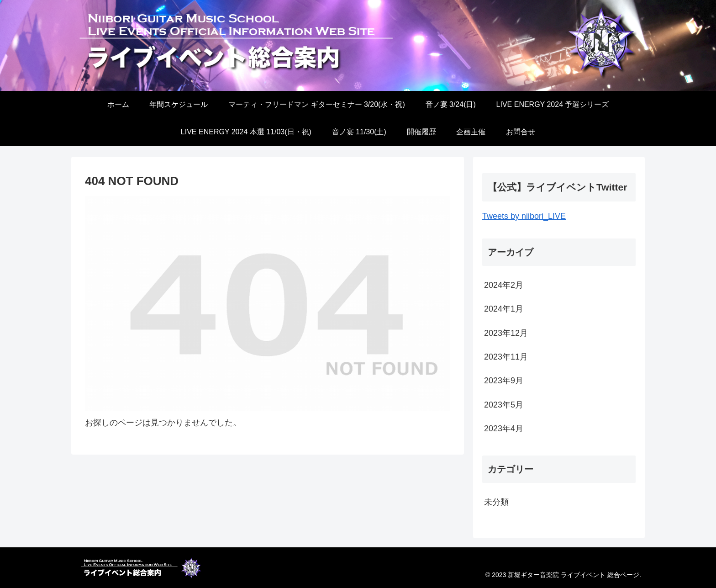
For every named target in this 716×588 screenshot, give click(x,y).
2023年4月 (504, 429)
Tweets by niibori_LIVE (524, 216)
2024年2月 (504, 285)
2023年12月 (506, 333)
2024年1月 (504, 309)
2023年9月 (504, 381)
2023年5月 (504, 405)
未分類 (496, 502)
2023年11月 (506, 357)
